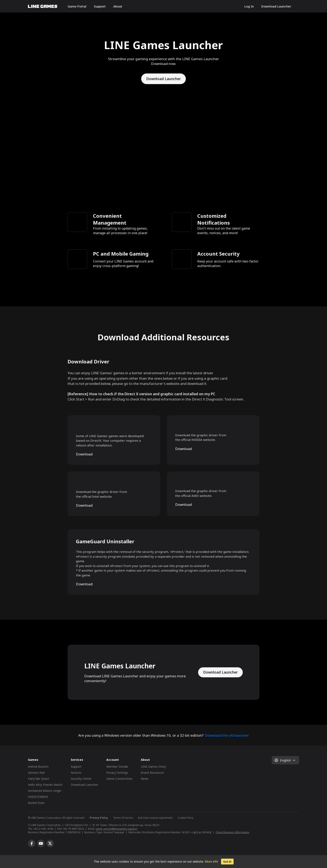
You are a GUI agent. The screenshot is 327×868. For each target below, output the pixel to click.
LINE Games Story (153, 767)
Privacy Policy (99, 818)
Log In (249, 6)
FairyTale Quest (39, 779)
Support (100, 6)
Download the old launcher (227, 735)
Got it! (227, 862)
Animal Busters (38, 767)
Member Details (117, 767)
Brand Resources (152, 773)
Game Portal (77, 6)
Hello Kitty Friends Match (45, 785)
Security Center (81, 779)
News (145, 779)
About (118, 6)
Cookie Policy (185, 818)
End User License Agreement (155, 818)
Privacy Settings (117, 773)
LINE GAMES (43, 6)
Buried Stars (36, 803)
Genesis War (36, 773)
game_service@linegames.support (116, 829)
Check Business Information (232, 832)
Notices (76, 773)
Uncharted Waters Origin (45, 791)
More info (211, 861)
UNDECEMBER (38, 797)
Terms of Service (123, 818)
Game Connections (119, 779)
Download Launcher (276, 6)
